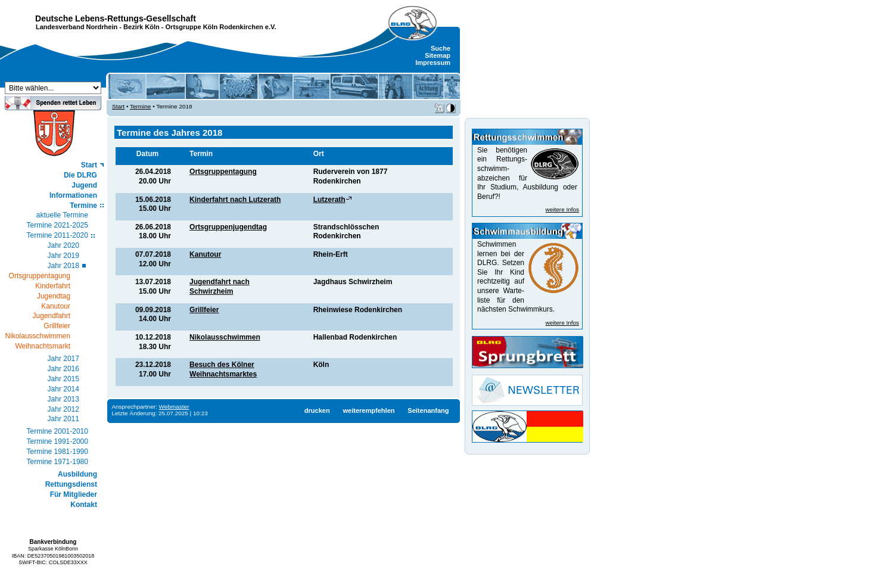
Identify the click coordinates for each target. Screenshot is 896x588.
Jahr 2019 (63, 256)
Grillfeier (204, 310)
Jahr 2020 (63, 245)
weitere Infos (562, 209)
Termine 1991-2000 (57, 441)
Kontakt (84, 505)
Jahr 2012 (63, 409)
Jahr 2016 (63, 369)
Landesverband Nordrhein (77, 27)
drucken (317, 410)
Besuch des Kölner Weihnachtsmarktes (223, 369)
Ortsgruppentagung (223, 172)
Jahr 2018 (63, 266)
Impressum (433, 63)
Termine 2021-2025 (57, 225)
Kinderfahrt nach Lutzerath (235, 200)
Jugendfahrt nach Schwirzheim (220, 287)
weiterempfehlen (368, 410)
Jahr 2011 (63, 419)
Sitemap (438, 55)
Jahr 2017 (63, 359)
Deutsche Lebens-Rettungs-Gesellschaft (116, 18)
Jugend (84, 185)
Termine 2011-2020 (57, 235)
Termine (83, 206)
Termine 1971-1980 (57, 462)
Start (89, 165)
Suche (441, 48)
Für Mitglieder (74, 494)
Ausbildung (77, 474)
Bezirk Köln (141, 27)
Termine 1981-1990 (57, 452)
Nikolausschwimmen (225, 337)
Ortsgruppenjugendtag (228, 227)
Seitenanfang (428, 410)
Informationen (73, 195)
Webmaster (174, 407)
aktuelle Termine (62, 215)
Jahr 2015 (63, 379)
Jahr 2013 (63, 399)
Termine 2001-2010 (57, 431)
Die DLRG (80, 175)
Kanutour (205, 254)
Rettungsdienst (71, 484)
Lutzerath (329, 200)
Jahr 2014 (63, 389)
